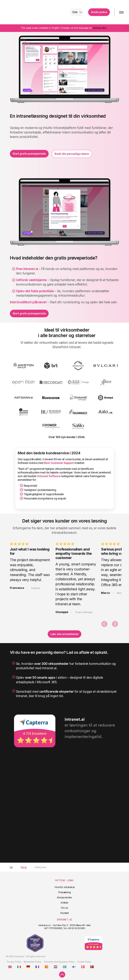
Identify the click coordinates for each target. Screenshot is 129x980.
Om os (64, 908)
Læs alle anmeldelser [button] (64, 634)
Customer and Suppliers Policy (59, 962)
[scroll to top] (62, 975)
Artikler (64, 903)
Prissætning (64, 892)
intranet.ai (22, 12)
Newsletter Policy (33, 962)
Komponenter (64, 897)
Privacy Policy (14, 962)
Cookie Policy (84, 962)
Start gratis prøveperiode (29, 154)
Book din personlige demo (72, 154)
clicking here (100, 28)
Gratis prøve (99, 12)
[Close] (126, 28)
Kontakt (64, 913)
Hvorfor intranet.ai (65, 887)
